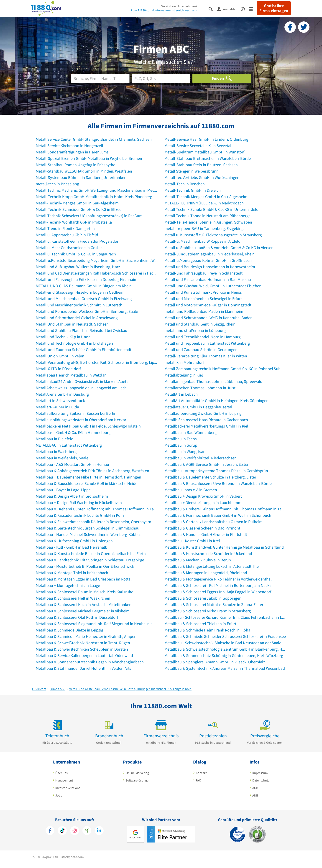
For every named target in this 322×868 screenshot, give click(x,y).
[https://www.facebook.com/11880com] (50, 831)
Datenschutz (261, 780)
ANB (255, 795)
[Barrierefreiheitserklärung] (245, 9)
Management (64, 780)
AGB (255, 788)
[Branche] (100, 78)
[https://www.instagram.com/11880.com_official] (75, 831)
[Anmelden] (229, 9)
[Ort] (161, 78)
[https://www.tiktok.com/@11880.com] (62, 831)
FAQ (198, 780)
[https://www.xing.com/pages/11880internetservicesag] (87, 831)
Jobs (59, 795)
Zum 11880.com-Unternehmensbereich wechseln (164, 10)
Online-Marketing (137, 773)
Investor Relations (68, 788)
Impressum (260, 773)
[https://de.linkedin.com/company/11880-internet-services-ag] (99, 831)
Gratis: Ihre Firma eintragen (274, 8)
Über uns (61, 773)
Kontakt (201, 773)
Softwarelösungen (138, 780)
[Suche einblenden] (213, 9)
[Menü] (253, 9)
